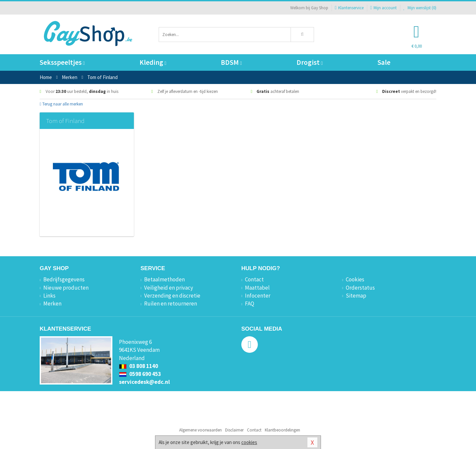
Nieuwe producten (66, 288)
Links (49, 296)
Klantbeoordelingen (282, 430)
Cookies (355, 279)
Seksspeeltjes (62, 62)
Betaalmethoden (164, 279)
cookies (249, 442)
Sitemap (356, 296)
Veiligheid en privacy (169, 288)
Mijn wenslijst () (420, 8)
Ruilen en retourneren (171, 304)
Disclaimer (234, 430)
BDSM (231, 62)
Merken (52, 304)
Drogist (310, 62)
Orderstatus (360, 288)
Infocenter (258, 296)
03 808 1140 (139, 366)
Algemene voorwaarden (200, 430)
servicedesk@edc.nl (144, 382)
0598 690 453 (140, 374)
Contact (254, 279)
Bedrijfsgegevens (64, 279)
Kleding (153, 62)
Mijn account (383, 8)
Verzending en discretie (172, 296)
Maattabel (257, 288)
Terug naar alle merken (61, 104)
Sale (384, 62)
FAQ (250, 304)
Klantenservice (349, 8)
